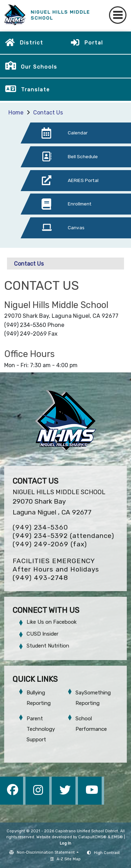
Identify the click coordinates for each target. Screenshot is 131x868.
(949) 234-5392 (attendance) (63, 536)
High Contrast (107, 853)
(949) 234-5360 (40, 527)
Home (16, 113)
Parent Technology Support (41, 729)
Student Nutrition (48, 646)
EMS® (117, 837)
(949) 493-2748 (40, 578)
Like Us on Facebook (52, 622)
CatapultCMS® (92, 837)
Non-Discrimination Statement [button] (46, 852)
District (31, 43)
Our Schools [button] (39, 67)
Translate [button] (35, 90)
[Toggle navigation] (118, 15)
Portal (94, 43)
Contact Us (48, 113)
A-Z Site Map (65, 859)
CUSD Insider (42, 634)
